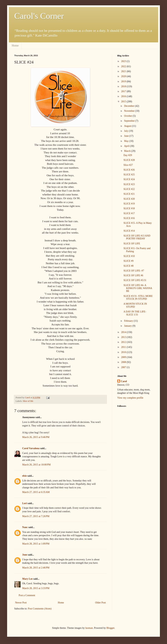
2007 (124, 367)
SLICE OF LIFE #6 (133, 275)
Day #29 (128, 155)
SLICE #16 (129, 218)
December (129, 106)
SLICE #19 (129, 204)
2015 (124, 102)
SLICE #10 (129, 256)
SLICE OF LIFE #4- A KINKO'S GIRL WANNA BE (138, 288)
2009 (124, 357)
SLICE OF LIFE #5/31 (135, 280)
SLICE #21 (129, 194)
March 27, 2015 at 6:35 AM (36, 492)
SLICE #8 (128, 266)
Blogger (110, 628)
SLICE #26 (129, 170)
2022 (124, 66)
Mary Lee (27, 579)
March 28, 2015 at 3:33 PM (36, 588)
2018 (124, 86)
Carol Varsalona (31, 448)
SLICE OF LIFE (132, 244)
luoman (89, 628)
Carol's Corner (39, 16)
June (127, 136)
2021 (124, 71)
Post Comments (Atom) (40, 609)
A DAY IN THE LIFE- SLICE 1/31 (135, 313)
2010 (124, 352)
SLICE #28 (129, 160)
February (129, 321)
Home (15, 45)
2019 (124, 81)
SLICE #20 (129, 199)
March (128, 151)
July (126, 131)
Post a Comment (27, 595)
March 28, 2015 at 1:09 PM (36, 544)
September (130, 121)
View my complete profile (130, 398)
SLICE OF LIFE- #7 (134, 271)
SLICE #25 (129, 175)
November (130, 111)
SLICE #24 (129, 179)
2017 (124, 91)
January (128, 326)
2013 (124, 337)
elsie (25, 476)
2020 (124, 76)
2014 (124, 332)
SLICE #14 (129, 231)
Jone (25, 555)
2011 (124, 347)
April (127, 146)
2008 (124, 362)
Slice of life (28, 401)
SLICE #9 (128, 261)
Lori (25, 503)
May (127, 141)
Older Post (101, 603)
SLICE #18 (129, 208)
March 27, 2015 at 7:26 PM (36, 516)
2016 (124, 96)
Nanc (25, 527)
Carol (124, 381)
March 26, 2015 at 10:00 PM (36, 465)
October (128, 116)
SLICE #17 (129, 213)
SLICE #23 (129, 184)
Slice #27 (128, 165)
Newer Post (21, 603)
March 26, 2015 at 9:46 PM (36, 437)
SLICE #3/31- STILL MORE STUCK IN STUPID (138, 298)
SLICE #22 (129, 189)
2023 (124, 61)
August (128, 126)
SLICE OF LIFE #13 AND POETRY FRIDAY (137, 237)
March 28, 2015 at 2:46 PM (36, 568)
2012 (124, 342)
